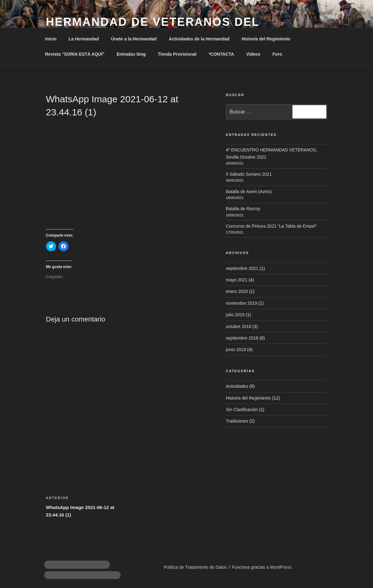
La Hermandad (84, 39)
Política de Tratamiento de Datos (195, 567)
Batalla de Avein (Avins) (249, 192)
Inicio (51, 39)
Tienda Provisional (177, 54)
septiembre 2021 (242, 268)
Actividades (237, 386)
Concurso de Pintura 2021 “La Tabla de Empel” (271, 226)
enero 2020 (237, 291)
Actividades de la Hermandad (199, 39)
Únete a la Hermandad (134, 39)
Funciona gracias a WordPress (261, 567)
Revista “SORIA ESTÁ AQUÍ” (75, 54)
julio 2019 (235, 315)
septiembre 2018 (242, 338)
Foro (277, 54)
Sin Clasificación (242, 410)
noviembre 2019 (241, 303)
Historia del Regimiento (266, 39)
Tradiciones (237, 421)
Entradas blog (131, 54)
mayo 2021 (237, 280)
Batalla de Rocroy (243, 209)
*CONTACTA (221, 54)
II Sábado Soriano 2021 (249, 174)
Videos (253, 54)
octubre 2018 (239, 326)
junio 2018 (236, 350)
